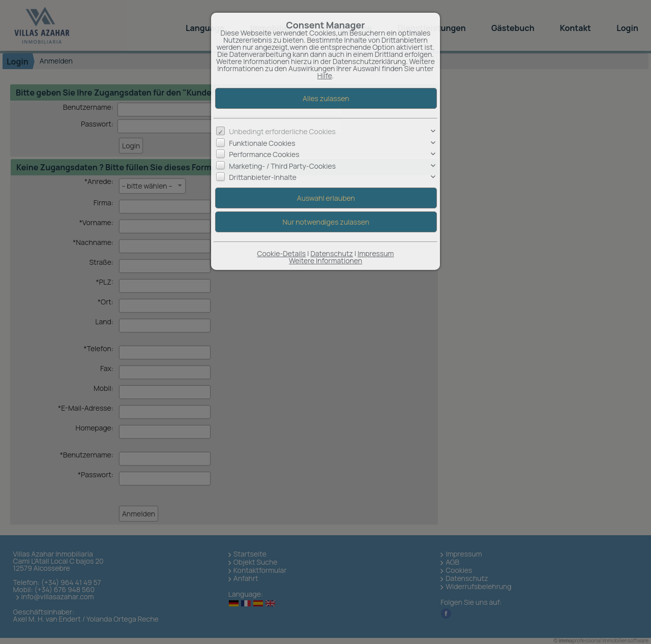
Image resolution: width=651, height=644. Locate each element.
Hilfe (325, 75)
